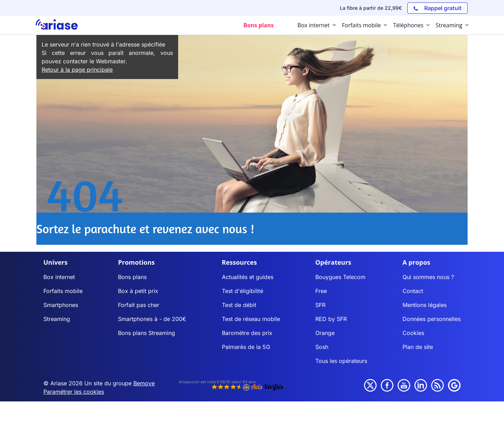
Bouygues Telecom (340, 277)
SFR (320, 305)
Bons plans (132, 277)
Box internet (59, 277)
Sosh (322, 347)
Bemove (144, 383)
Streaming (57, 319)
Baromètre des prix (247, 333)
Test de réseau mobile (251, 319)
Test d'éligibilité (243, 291)
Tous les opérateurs (341, 361)
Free (321, 291)
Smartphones (61, 305)
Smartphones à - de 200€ (152, 319)
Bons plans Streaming (146, 333)
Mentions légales (425, 305)
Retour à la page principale (77, 70)
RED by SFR (331, 319)
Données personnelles (432, 319)
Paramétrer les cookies (74, 392)
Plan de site (418, 347)
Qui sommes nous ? (428, 277)
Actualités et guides (248, 277)
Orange (325, 333)
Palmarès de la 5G (246, 347)
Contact (413, 291)
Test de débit (239, 305)
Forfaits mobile (63, 291)
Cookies (413, 333)
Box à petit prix (138, 291)
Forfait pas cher (139, 305)
